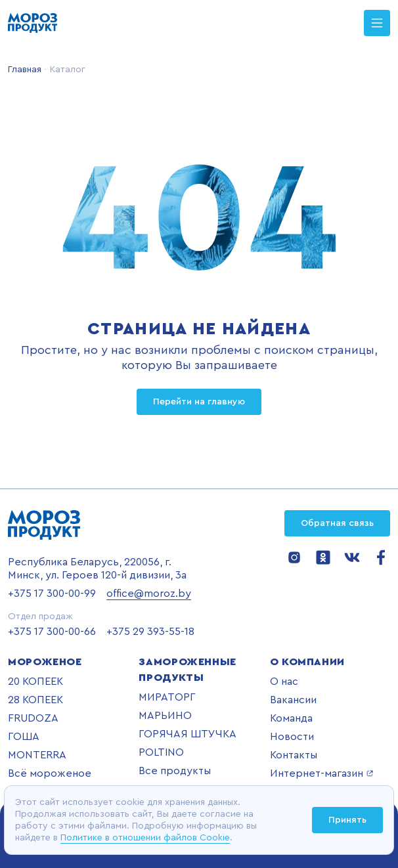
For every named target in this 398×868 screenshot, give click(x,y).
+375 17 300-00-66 (52, 632)
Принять (347, 820)
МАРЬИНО (165, 716)
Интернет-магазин (322, 773)
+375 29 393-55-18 (150, 632)
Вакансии (293, 700)
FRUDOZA (33, 718)
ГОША (24, 737)
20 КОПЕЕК (35, 682)
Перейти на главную (199, 402)
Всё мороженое (50, 773)
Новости (292, 737)
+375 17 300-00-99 (52, 594)
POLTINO (161, 752)
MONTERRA (37, 755)
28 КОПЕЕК (35, 700)
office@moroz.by (149, 594)
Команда (291, 718)
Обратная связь (337, 523)
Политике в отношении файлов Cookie (145, 838)
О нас (284, 682)
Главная (25, 70)
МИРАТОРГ (167, 697)
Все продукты (175, 771)
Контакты (294, 755)
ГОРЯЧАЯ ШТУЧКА (188, 734)
